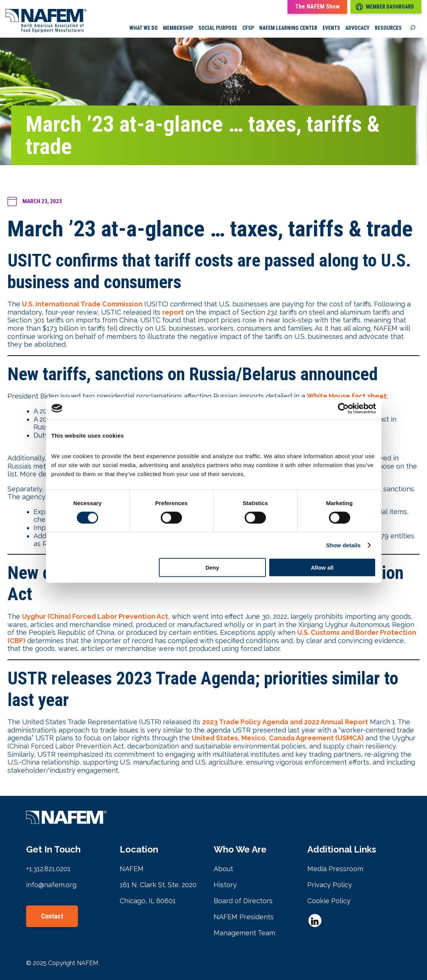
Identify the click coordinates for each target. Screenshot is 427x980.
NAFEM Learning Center (288, 28)
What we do (144, 28)
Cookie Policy (329, 901)
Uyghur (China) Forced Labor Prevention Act (95, 616)
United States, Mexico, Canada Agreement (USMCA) (278, 738)
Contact (52, 916)
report (173, 312)
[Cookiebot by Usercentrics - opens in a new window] (343, 408)
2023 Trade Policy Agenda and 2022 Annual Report (285, 722)
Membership (178, 28)
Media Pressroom (335, 869)
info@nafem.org (51, 885)
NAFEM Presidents (244, 917)
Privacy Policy (330, 885)
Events (331, 28)
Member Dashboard (385, 7)
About (223, 869)
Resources (388, 28)
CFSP (248, 28)
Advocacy (357, 28)
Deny (212, 568)
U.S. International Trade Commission (82, 304)
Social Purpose (218, 28)
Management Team (244, 933)
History (225, 885)
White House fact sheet (347, 396)
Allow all (322, 568)
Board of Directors (243, 901)
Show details (343, 545)
